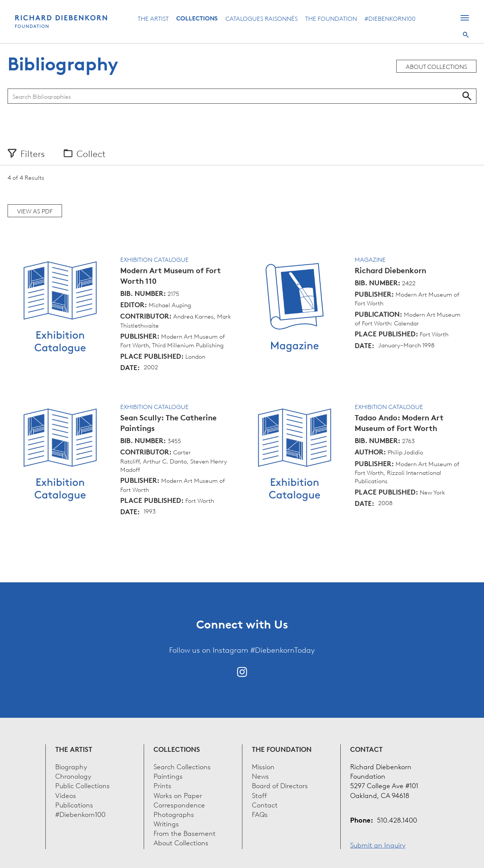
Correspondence (179, 804)
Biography (71, 766)
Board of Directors (280, 785)
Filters (33, 153)
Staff (259, 795)
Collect (91, 153)
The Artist (153, 18)
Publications (74, 804)
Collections (197, 18)
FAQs (260, 814)
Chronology (73, 775)
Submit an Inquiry (378, 844)
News (260, 775)
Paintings (168, 775)
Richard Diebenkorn (390, 270)
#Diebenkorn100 (390, 18)
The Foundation (331, 18)
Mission (263, 766)
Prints (162, 785)
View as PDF (35, 211)
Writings (166, 823)
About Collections (436, 66)
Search (466, 35)
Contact (265, 804)
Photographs (174, 814)
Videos (66, 795)
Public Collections (82, 785)
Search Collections (182, 766)
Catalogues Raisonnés (261, 18)
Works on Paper (178, 795)
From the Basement (185, 833)
